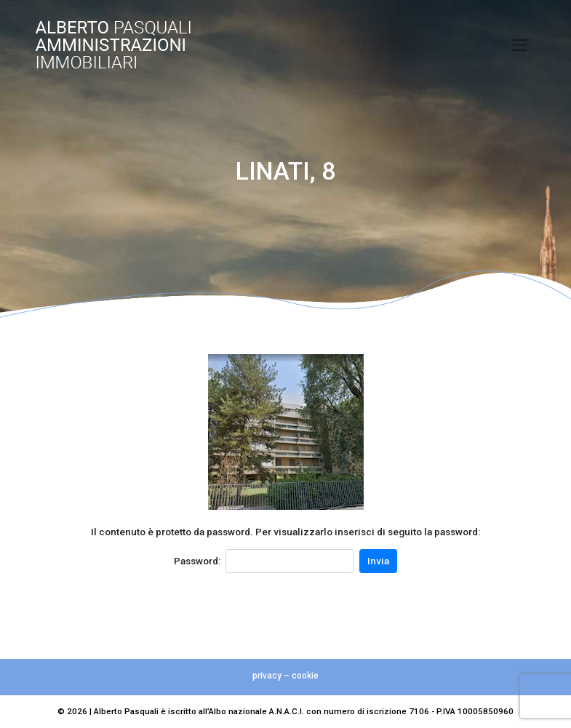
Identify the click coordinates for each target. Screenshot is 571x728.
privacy (267, 676)
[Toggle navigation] (520, 45)
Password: (197, 561)
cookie (305, 676)
